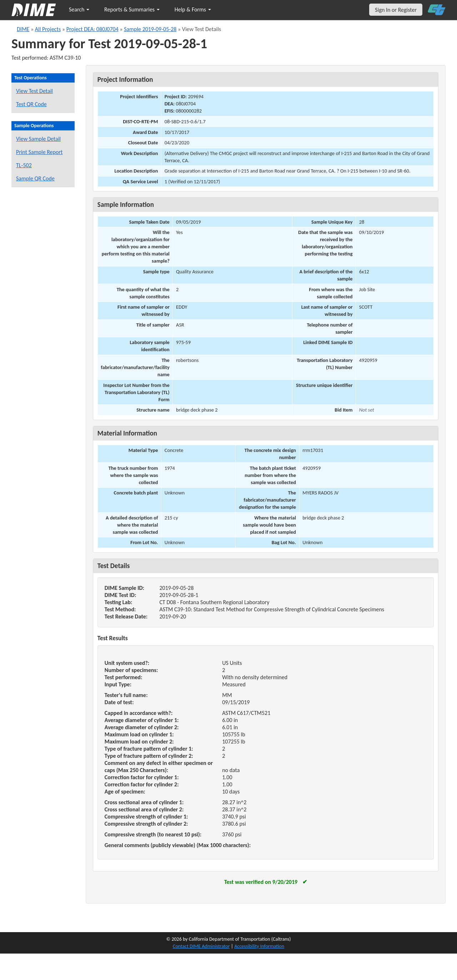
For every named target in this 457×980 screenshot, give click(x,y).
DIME (23, 29)
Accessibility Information (259, 946)
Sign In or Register (396, 10)
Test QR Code (31, 104)
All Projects (48, 29)
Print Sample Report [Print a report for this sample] (39, 152)
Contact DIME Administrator (201, 946)
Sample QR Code (35, 178)
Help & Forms (193, 9)
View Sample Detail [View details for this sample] (38, 139)
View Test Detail (34, 91)
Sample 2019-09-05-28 (150, 29)
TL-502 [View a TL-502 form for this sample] (24, 165)
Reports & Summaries (132, 9)
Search (79, 9)
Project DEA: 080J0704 (92, 29)
